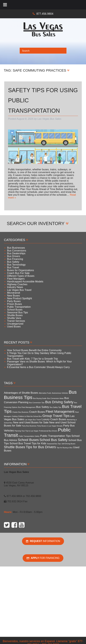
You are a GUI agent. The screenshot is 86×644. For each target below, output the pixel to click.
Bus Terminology (16, 265)
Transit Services (16, 321)
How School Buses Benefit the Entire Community (34, 350)
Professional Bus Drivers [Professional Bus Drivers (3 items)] (48, 431)
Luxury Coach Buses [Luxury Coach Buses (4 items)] (54, 419)
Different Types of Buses (21, 276)
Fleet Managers (16, 279)
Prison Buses (14, 304)
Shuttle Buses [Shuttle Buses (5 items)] (15, 447)
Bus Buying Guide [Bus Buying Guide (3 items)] (40, 398)
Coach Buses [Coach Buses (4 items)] (37, 412)
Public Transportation (19, 307)
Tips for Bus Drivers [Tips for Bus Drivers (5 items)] (41, 447)
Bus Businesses (16, 248)
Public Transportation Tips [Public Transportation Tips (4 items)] (55, 436)
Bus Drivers (14, 256)
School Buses (15, 310)
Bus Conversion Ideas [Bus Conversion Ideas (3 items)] (55, 398)
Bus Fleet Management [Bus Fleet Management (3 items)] (27, 407)
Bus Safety (13, 262)
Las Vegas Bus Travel (19, 290)
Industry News (15, 287)
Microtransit (14, 293)
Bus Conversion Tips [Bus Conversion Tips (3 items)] (37, 403)
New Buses (13, 296)
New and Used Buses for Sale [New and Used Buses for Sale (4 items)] (31, 422)
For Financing (43, 558)
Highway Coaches (17, 284)
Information (43, 541)
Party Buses (14, 301)
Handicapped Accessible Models (25, 282)
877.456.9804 (45, 14)
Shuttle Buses (15, 315)
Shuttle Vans (14, 318)
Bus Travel (13, 267)
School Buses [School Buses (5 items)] (28, 440)
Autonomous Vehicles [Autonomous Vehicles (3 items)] (60, 393)
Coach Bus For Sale (18, 273)
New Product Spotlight (19, 298)
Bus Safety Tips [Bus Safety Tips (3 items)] (55, 407)
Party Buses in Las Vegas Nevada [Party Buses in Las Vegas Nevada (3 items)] (50, 426)
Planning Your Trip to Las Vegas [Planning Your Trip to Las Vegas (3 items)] (26, 431)
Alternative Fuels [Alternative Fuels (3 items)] (45, 393)
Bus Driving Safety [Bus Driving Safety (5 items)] (59, 402)
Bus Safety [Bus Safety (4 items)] (43, 407)
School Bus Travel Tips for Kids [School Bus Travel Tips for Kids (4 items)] (28, 443)
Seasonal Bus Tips (18, 312)
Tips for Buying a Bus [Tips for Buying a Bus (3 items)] (65, 448)
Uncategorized (15, 324)
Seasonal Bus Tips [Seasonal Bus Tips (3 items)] (54, 444)
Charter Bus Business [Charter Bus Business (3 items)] (20, 412)
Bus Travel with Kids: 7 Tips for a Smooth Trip (32, 359)
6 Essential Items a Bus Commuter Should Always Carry (38, 367)
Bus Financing (15, 259)
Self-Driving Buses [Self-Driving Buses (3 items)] (68, 444)
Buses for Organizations (21, 270)
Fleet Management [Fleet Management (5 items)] (60, 412)
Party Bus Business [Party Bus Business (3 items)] (29, 426)
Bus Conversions (17, 251)
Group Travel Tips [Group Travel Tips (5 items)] (56, 416)
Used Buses (14, 327)
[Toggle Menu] (5, 5)
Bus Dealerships (16, 253)
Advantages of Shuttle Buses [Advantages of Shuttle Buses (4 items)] (21, 393)
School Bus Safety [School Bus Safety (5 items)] (54, 440)
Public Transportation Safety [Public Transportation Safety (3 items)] (29, 436)
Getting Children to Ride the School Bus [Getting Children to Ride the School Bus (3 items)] (27, 416)
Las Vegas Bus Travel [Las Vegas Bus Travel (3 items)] (33, 420)
